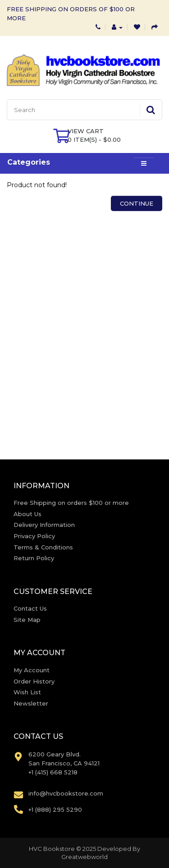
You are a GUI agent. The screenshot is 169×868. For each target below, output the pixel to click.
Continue (137, 203)
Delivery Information (44, 525)
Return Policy (34, 558)
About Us (27, 514)
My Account (32, 670)
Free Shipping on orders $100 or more (71, 503)
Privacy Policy (34, 536)
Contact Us (30, 608)
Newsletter (31, 703)
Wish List (27, 692)
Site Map (27, 620)
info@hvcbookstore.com (66, 793)
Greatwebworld (84, 857)
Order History (34, 681)
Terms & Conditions (43, 547)
